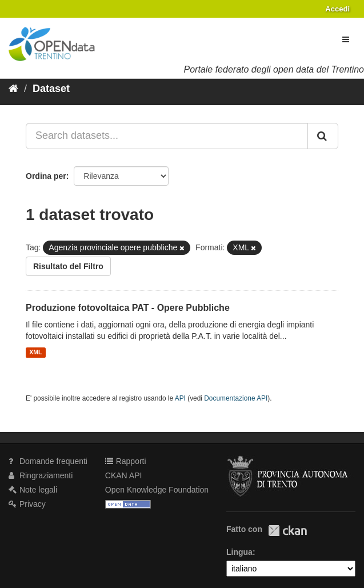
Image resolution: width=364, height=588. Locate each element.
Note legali (33, 490)
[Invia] (323, 136)
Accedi (337, 9)
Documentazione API (236, 398)
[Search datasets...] (167, 136)
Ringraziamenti (41, 475)
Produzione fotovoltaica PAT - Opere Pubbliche (128, 308)
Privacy (27, 504)
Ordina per (46, 176)
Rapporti (126, 461)
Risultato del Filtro (68, 266)
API (180, 398)
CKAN (287, 531)
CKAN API (124, 475)
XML (35, 353)
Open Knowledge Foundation (157, 490)
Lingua (239, 552)
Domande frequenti (48, 461)
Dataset (51, 89)
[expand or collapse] (346, 39)
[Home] (13, 89)
